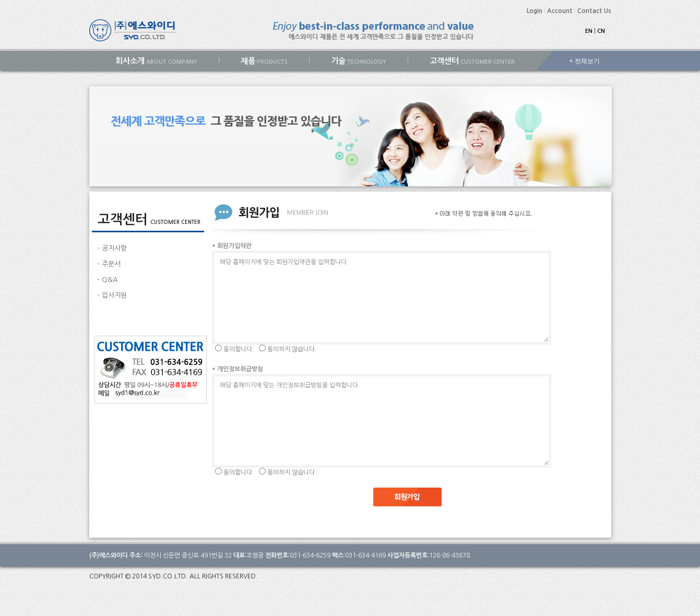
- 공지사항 (112, 248)
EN (589, 31)
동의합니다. (239, 349)
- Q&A (107, 280)
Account (560, 11)
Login (535, 11)
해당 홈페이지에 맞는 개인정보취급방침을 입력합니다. (382, 421)
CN (601, 31)
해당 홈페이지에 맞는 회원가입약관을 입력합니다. (382, 298)
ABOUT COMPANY (156, 61)
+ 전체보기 (585, 61)
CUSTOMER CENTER (472, 61)
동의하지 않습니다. (292, 349)
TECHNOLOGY (359, 61)
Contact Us (594, 11)
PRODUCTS (264, 61)
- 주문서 (109, 264)
